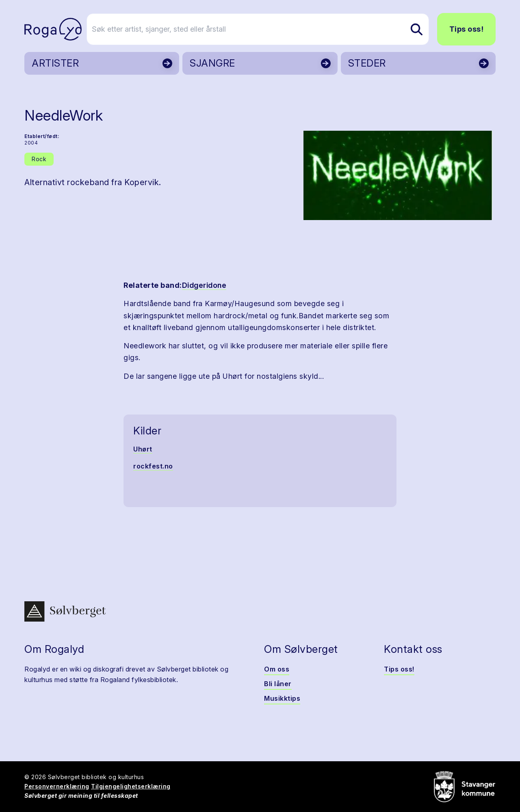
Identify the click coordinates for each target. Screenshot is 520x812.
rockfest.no (153, 466)
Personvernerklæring (57, 786)
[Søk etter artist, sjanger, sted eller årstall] (264, 29)
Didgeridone (204, 285)
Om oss (277, 669)
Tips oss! (467, 29)
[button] (398, 175)
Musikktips (282, 698)
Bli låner (278, 684)
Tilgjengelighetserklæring (131, 786)
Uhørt (143, 449)
